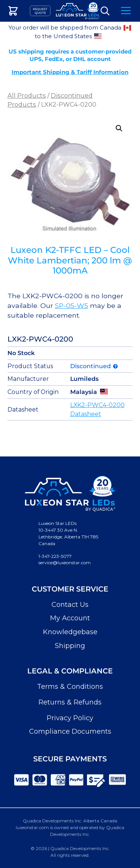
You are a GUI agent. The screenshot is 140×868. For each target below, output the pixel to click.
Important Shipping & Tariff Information (70, 72)
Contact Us (70, 605)
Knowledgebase (70, 632)
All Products (27, 95)
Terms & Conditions (70, 687)
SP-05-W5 (71, 305)
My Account (70, 618)
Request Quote (40, 11)
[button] (119, 128)
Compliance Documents (70, 731)
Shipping (70, 646)
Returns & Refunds (70, 702)
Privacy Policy (70, 718)
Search (105, 11)
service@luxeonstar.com (65, 563)
